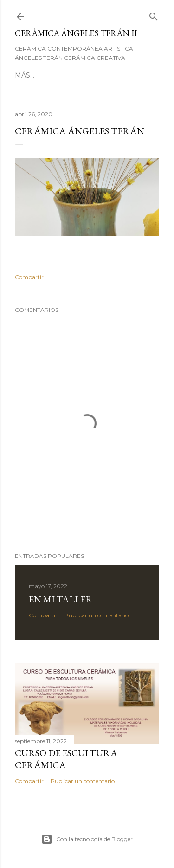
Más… (25, 75)
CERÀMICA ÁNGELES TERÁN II (76, 33)
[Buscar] (154, 15)
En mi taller (61, 599)
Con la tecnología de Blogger (87, 839)
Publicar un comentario (97, 615)
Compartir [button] (29, 277)
